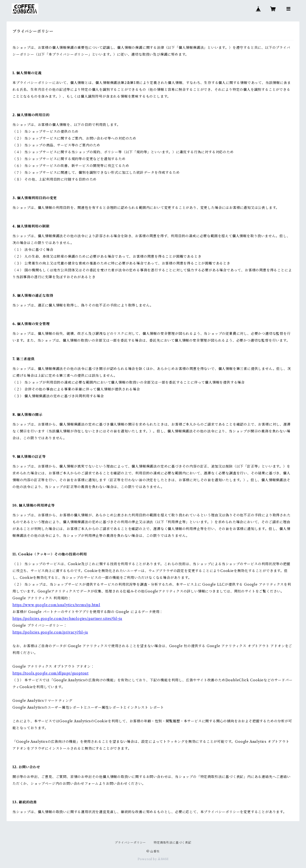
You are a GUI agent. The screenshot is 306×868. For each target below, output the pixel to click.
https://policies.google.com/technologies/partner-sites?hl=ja (67, 619)
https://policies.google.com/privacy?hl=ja (50, 632)
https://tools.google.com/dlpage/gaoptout (51, 673)
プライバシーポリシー (130, 842)
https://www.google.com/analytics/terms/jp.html (56, 605)
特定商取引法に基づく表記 (173, 842)
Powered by (153, 859)
